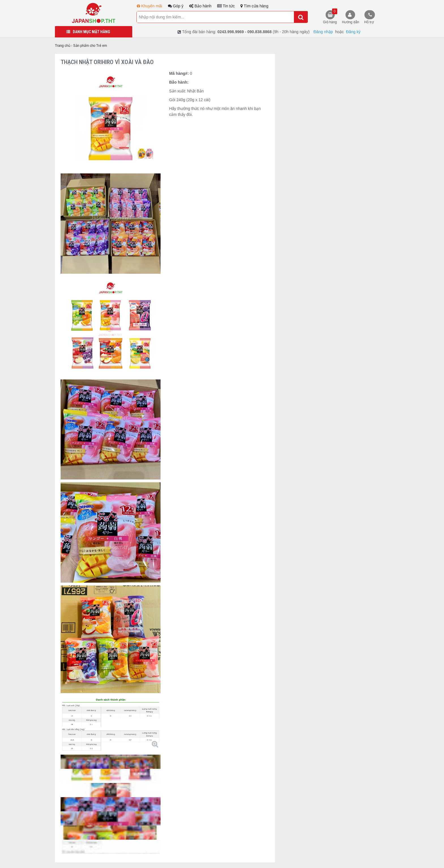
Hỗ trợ (369, 22)
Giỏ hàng (330, 16)
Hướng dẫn (351, 22)
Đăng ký (353, 32)
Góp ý (176, 6)
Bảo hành (200, 6)
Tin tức (226, 6)
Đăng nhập (323, 32)
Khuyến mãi (150, 6)
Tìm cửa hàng (254, 6)
